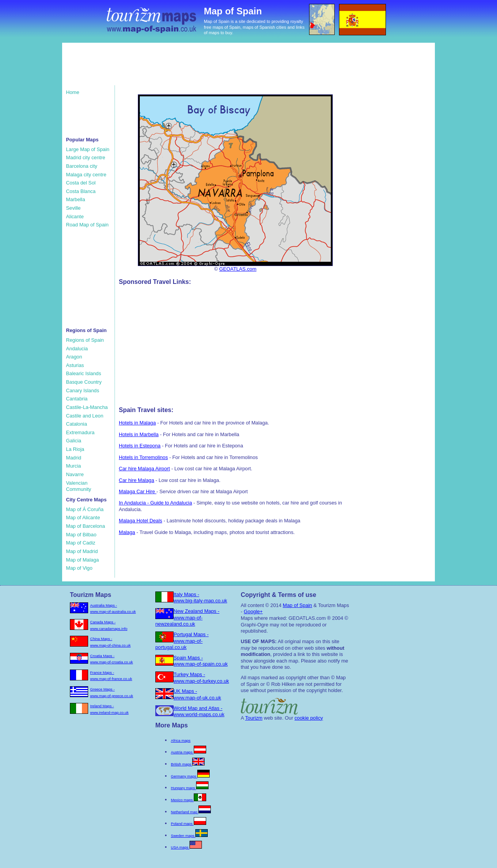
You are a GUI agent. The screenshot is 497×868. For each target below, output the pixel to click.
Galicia (74, 441)
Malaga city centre (86, 175)
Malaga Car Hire (138, 491)
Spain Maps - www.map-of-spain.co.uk (201, 661)
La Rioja (75, 449)
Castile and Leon (85, 416)
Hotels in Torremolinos (143, 457)
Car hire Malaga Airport (144, 469)
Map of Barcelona (85, 526)
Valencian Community (79, 486)
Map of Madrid (82, 551)
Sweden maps (189, 836)
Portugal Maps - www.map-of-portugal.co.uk (182, 641)
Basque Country (84, 382)
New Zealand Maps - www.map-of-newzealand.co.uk (187, 618)
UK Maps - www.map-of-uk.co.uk (197, 694)
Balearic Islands (83, 373)
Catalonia (76, 424)
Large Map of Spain (88, 149)
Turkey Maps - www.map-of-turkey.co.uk (201, 678)
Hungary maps (190, 788)
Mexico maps (189, 800)
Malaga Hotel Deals (141, 521)
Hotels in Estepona (140, 446)
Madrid (74, 458)
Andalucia (77, 349)
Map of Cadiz (81, 543)
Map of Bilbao (81, 535)
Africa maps (181, 740)
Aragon (74, 357)
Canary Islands (83, 391)
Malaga (127, 532)
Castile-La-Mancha (87, 407)
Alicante (75, 217)
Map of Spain (297, 605)
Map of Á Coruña (85, 509)
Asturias (75, 365)
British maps (188, 764)
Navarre (75, 474)
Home (73, 92)
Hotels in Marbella (139, 434)
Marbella (76, 199)
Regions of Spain (85, 340)
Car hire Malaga (136, 480)
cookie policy (308, 718)
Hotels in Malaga (137, 423)
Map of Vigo (79, 568)
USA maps (186, 847)
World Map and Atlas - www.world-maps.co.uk (199, 711)
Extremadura (80, 432)
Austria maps (189, 752)
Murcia (73, 466)
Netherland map (191, 812)
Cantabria (77, 399)
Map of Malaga (83, 560)
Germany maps (190, 776)
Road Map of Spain (87, 225)
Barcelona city (82, 166)
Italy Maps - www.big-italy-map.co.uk (200, 598)
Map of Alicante (83, 517)
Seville (73, 208)
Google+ (253, 611)
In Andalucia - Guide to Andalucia (156, 503)
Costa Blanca (81, 191)
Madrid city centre (86, 157)
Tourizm (254, 718)
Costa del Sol (81, 183)
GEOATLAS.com (238, 269)
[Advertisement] (213, 68)
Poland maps (189, 824)
